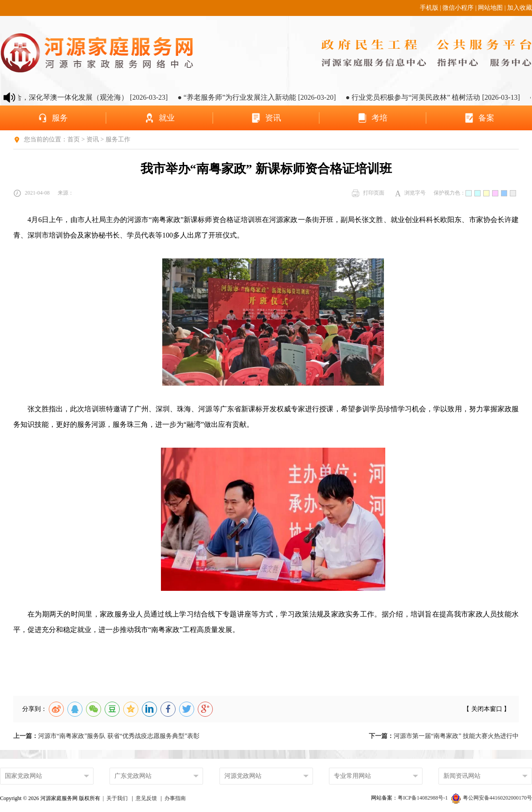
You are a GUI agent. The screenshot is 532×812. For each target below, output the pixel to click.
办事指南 (175, 798)
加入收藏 (520, 8)
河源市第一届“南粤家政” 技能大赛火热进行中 (444, 736)
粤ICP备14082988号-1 (423, 798)
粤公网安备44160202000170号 (492, 798)
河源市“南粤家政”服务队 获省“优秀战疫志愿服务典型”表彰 (106, 736)
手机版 (429, 8)
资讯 (93, 139)
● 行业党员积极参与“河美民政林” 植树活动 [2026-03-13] (441, 97)
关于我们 (117, 798)
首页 (74, 139)
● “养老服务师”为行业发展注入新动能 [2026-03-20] (265, 97)
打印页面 (368, 193)
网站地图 (490, 8)
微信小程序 (458, 8)
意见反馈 (146, 798)
